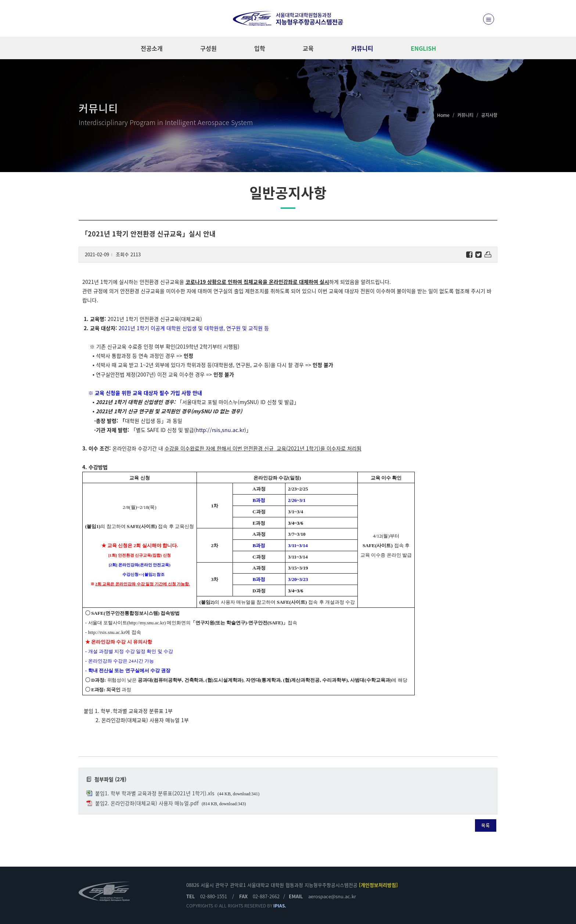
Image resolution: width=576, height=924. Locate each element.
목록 (486, 825)
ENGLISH (423, 48)
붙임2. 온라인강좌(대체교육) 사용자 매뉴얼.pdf (147, 803)
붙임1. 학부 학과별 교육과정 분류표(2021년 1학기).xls (155, 793)
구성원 (208, 48)
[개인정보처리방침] (378, 885)
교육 (308, 48)
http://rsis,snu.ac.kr (220, 430)
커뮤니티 (362, 48)
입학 (260, 48)
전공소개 (152, 48)
